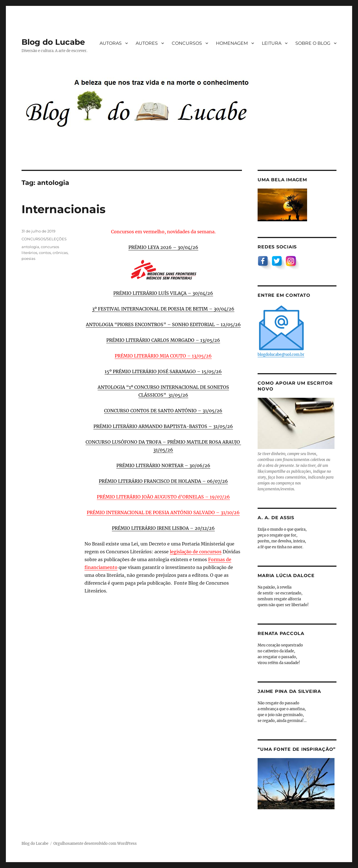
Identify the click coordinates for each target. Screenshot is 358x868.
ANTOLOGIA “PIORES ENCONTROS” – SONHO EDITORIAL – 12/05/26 (163, 324)
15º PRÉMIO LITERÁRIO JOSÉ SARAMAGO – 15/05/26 (163, 371)
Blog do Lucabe (53, 42)
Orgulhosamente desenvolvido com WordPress (95, 844)
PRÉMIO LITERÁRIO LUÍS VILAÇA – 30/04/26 (163, 293)
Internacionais (63, 209)
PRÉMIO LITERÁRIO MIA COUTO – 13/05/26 (163, 356)
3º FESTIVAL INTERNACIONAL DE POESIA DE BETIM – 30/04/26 (163, 309)
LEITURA (272, 43)
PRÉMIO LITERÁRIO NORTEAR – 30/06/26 (163, 465)
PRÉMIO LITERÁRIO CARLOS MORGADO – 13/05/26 (163, 340)
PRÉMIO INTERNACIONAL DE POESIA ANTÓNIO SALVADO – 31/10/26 (163, 512)
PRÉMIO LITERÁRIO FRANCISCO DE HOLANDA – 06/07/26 (163, 481)
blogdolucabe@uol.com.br (281, 331)
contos (45, 253)
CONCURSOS (187, 43)
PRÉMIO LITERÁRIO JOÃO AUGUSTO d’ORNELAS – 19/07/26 (163, 497)
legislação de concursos (196, 552)
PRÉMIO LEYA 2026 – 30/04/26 (163, 247)
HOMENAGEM (232, 43)
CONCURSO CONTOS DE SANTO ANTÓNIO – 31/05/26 (163, 411)
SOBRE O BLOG (313, 43)
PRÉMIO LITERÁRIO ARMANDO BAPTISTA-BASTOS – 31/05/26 (163, 426)
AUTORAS (111, 43)
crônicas (60, 253)
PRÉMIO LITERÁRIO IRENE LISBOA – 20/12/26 (163, 528)
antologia (30, 247)
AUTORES (147, 43)
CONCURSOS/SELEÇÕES (44, 239)
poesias (28, 258)
